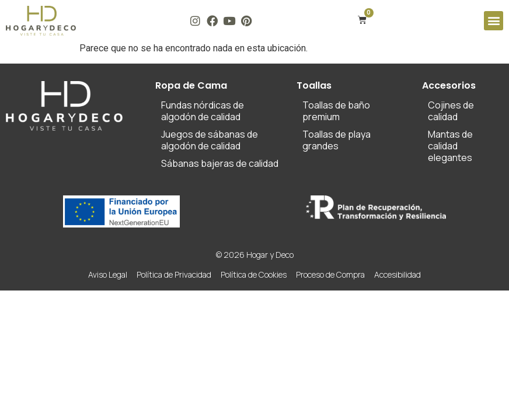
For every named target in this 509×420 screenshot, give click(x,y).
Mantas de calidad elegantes (450, 146)
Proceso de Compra (330, 275)
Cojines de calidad (451, 111)
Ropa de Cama (191, 85)
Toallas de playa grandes (337, 140)
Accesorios (449, 85)
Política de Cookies (254, 275)
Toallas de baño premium (336, 111)
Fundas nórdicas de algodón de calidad (203, 111)
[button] (494, 21)
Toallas (314, 85)
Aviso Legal (108, 275)
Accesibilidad (398, 275)
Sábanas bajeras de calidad (220, 163)
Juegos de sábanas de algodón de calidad (210, 140)
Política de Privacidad (174, 275)
